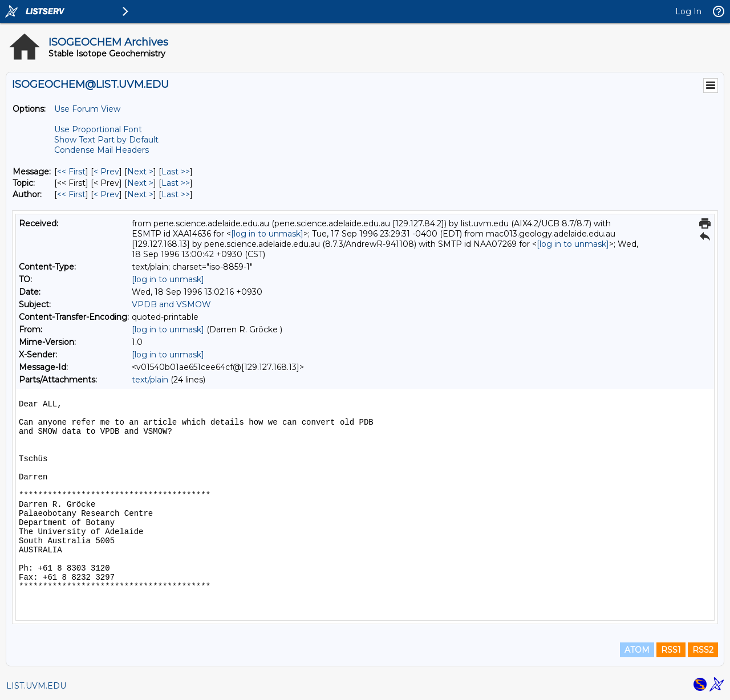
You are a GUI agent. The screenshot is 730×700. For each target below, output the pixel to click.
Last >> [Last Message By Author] (176, 194)
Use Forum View (87, 109)
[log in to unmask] (267, 234)
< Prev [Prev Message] (106, 172)
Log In (688, 11)
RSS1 (671, 650)
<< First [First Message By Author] (71, 194)
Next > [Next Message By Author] (140, 194)
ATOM (637, 650)
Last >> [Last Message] (176, 172)
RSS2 (703, 650)
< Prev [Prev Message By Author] (106, 194)
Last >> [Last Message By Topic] (176, 183)
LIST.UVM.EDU (36, 686)
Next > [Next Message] (140, 172)
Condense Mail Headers (102, 150)
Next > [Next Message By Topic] (140, 183)
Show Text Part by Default (106, 140)
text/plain (150, 380)
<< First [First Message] (71, 172)
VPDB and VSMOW (171, 304)
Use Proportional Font (98, 129)
